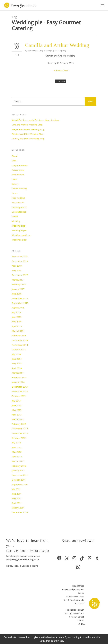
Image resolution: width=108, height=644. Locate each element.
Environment (18, 175)
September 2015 (20, 303)
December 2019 (20, 261)
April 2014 (17, 368)
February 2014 (19, 377)
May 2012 (17, 452)
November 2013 (20, 391)
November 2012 (20, 433)
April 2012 (17, 456)
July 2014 (16, 354)
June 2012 (17, 447)
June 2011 (17, 494)
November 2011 (20, 475)
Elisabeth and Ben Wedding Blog (27, 134)
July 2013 (16, 401)
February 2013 (19, 424)
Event (15, 179)
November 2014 (20, 345)
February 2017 (19, 284)
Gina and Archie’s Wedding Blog (27, 125)
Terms (35, 566)
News (15, 193)
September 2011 (20, 484)
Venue (15, 216)
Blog (42, 51)
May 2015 (17, 322)
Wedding (16, 221)
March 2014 (18, 373)
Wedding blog (49, 51)
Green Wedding (19, 188)
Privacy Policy (13, 566)
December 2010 (20, 512)
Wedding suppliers (21, 235)
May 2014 (17, 363)
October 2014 (19, 349)
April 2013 (17, 415)
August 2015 (18, 308)
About (15, 156)
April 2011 (17, 503)
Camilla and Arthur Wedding (57, 45)
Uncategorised (19, 207)
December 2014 (20, 340)
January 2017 (18, 289)
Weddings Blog (61, 51)
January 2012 (18, 470)
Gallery (15, 184)
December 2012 (20, 429)
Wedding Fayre (19, 230)
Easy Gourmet (33, 51)
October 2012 (19, 438)
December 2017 (20, 275)
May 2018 (17, 270)
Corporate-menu (20, 165)
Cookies (25, 566)
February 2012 (19, 466)
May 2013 (17, 410)
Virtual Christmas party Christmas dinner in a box (35, 120)
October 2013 (19, 396)
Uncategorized (19, 212)
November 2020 (20, 256)
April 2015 (17, 326)
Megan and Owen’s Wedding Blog (28, 129)
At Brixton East (61, 70)
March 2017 (18, 280)
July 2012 (16, 443)
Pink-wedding (18, 198)
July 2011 (16, 489)
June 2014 (17, 359)
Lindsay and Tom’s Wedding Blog (28, 139)
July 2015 (16, 312)
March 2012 (18, 461)
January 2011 (18, 508)
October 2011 (19, 480)
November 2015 (20, 298)
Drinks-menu (18, 170)
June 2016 (17, 294)
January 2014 (18, 382)
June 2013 (17, 405)
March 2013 (18, 419)
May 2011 (17, 498)
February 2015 (19, 336)
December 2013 (20, 387)
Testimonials (18, 202)
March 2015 (18, 331)
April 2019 (17, 266)
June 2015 (17, 317)
